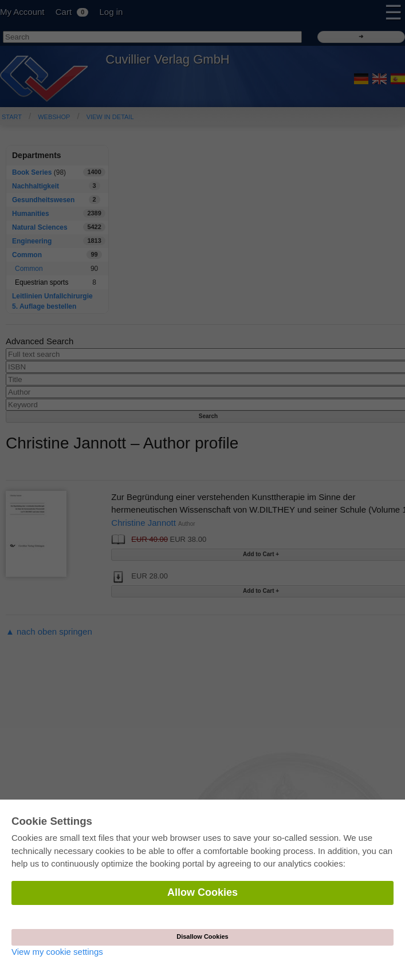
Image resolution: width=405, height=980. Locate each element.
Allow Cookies (202, 892)
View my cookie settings (57, 952)
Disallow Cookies (202, 936)
